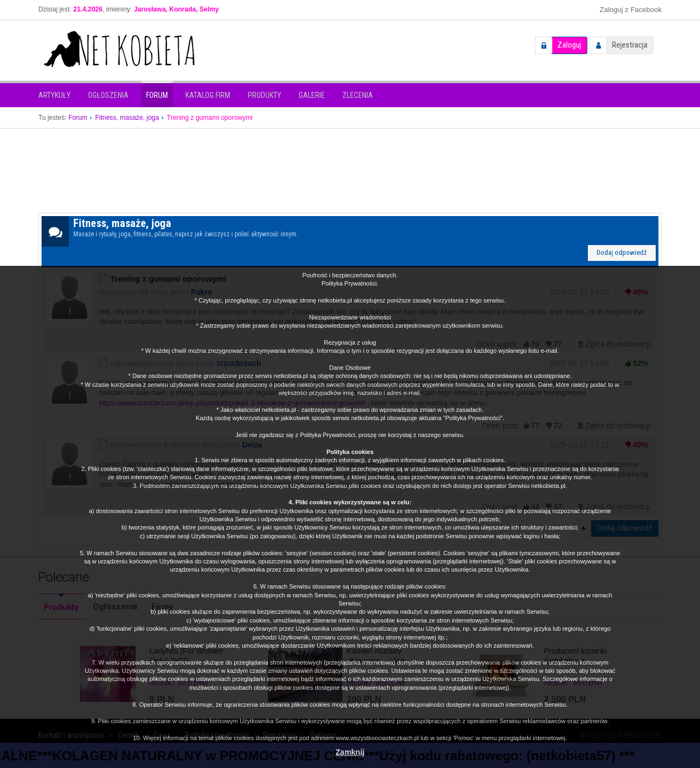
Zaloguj (569, 45)
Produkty (264, 95)
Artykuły (54, 95)
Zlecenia (358, 95)
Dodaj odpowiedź (622, 252)
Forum (157, 95)
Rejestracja (630, 45)
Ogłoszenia (108, 95)
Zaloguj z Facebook (631, 10)
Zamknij (350, 752)
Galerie (312, 95)
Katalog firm (208, 95)
